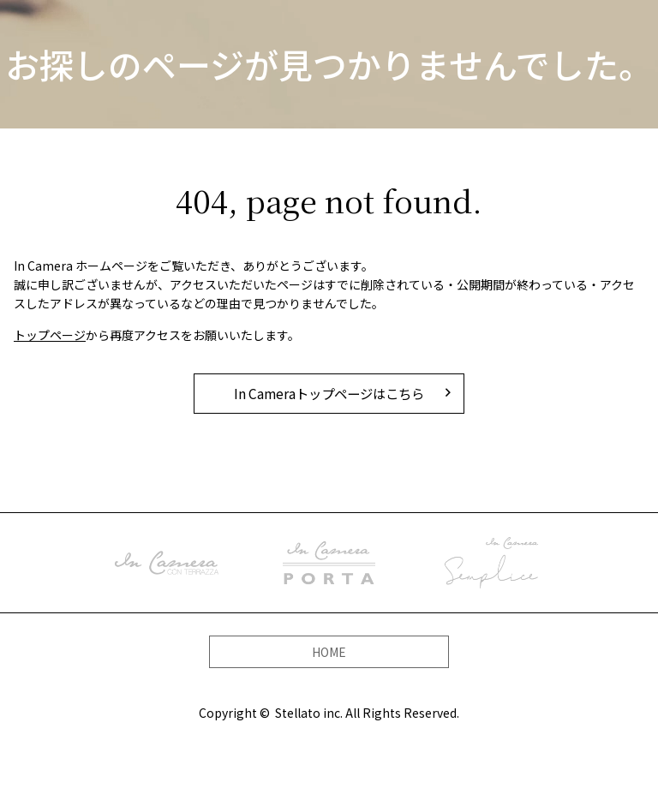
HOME (329, 648)
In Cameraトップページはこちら (329, 393)
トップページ (50, 335)
